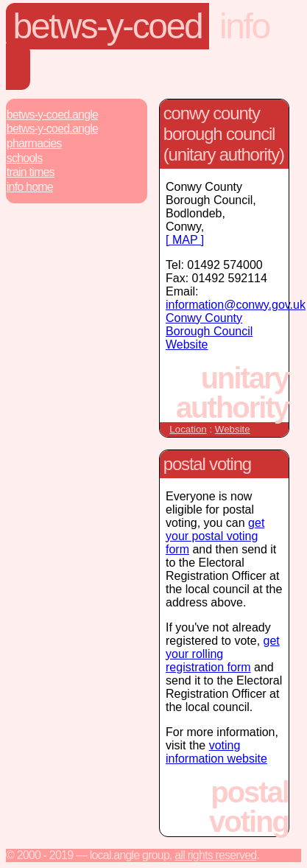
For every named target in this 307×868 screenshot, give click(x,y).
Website (233, 429)
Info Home (30, 187)
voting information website (216, 752)
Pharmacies (34, 143)
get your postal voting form (215, 536)
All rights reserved (215, 855)
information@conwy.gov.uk (236, 305)
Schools (25, 158)
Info (244, 26)
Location (188, 429)
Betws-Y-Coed (108, 26)
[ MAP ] (185, 240)
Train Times (31, 172)
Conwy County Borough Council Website (209, 331)
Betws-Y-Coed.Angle (52, 115)
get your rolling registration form (223, 654)
